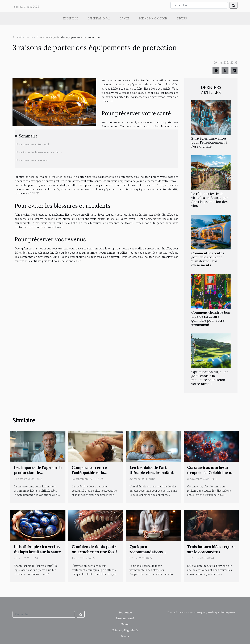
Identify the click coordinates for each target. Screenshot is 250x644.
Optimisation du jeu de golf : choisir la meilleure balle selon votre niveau (210, 378)
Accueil (17, 37)
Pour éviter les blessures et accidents (39, 152)
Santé (124, 18)
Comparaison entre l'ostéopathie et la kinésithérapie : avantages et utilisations (95, 475)
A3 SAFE (33, 193)
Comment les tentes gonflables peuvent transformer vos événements (208, 259)
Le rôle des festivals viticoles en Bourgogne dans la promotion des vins (210, 200)
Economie (71, 18)
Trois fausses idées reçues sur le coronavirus (211, 549)
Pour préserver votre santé (33, 144)
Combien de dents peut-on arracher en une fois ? (94, 549)
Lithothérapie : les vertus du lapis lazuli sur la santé (37, 549)
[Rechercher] (199, 5)
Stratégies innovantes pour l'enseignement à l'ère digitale (209, 142)
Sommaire (28, 136)
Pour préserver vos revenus (33, 160)
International (99, 18)
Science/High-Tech (153, 18)
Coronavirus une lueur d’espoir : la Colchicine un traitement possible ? (210, 473)
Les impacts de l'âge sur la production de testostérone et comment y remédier (38, 475)
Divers (182, 18)
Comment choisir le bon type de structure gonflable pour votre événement (211, 318)
